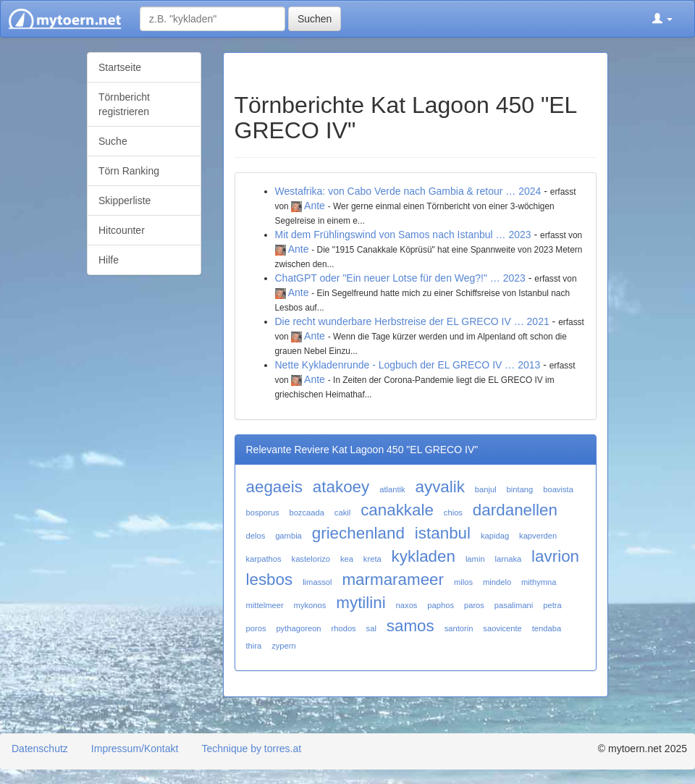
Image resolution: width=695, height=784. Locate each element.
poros (256, 628)
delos (256, 536)
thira (254, 646)
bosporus (263, 513)
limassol (317, 582)
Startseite (120, 67)
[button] (662, 19)
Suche (113, 141)
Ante (315, 206)
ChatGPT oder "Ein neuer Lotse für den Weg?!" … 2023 (400, 278)
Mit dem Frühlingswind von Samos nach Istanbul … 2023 (403, 235)
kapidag (495, 536)
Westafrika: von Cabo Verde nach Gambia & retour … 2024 (408, 191)
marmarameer (393, 579)
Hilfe (109, 260)
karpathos (264, 559)
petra (552, 605)
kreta (372, 559)
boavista (558, 489)
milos (463, 582)
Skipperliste (125, 201)
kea (347, 559)
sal (371, 628)
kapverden (538, 536)
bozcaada (307, 513)
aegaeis (274, 487)
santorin (459, 628)
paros (474, 605)
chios (453, 513)
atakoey (341, 487)
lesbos (270, 579)
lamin (475, 559)
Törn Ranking (129, 171)
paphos (441, 605)
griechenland (358, 533)
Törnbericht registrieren (124, 104)
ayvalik (440, 487)
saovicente (502, 628)
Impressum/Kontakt (135, 749)
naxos (407, 605)
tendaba (547, 628)
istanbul (443, 533)
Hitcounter (122, 230)
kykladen (424, 556)
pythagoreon (298, 628)
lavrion (555, 556)
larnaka (509, 559)
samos (410, 626)
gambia (288, 536)
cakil (342, 513)
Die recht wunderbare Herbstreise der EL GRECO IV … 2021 (412, 321)
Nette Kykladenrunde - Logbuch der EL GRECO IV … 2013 (408, 365)
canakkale (397, 510)
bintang (520, 489)
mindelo (497, 582)
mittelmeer (265, 605)
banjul (486, 489)
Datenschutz (40, 749)
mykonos (310, 605)
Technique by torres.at (251, 749)
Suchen (315, 19)
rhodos (344, 628)
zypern (284, 646)
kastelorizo (311, 559)
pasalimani (514, 605)
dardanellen (515, 510)
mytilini (361, 603)
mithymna (539, 582)
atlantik (392, 489)
